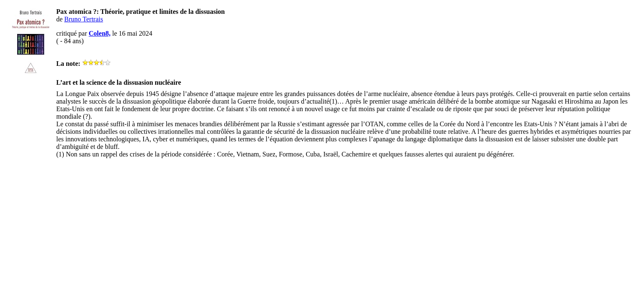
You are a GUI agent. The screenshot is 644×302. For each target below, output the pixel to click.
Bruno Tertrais (84, 19)
